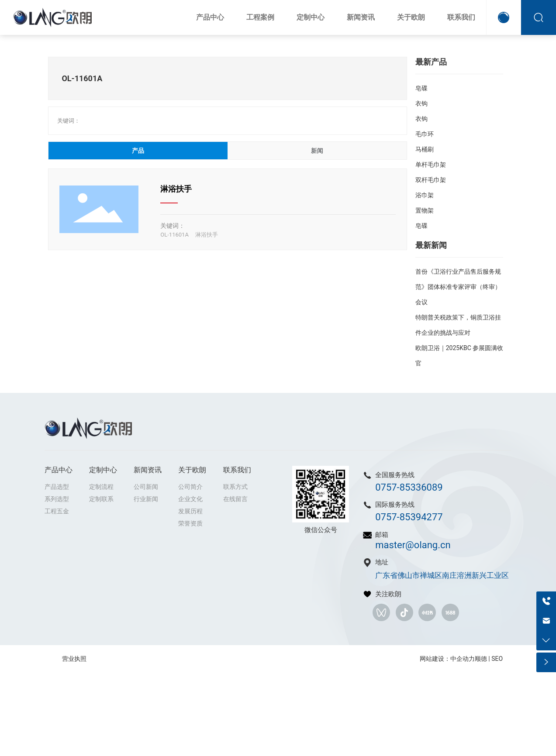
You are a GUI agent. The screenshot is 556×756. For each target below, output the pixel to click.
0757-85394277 (409, 517)
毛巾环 (425, 134)
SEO (497, 659)
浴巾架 (425, 195)
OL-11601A (174, 235)
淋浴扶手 (176, 189)
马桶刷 (425, 149)
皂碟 (421, 88)
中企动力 (463, 659)
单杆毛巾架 (431, 165)
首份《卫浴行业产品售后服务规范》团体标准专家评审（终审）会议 (458, 287)
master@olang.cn (413, 545)
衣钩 (421, 103)
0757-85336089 (409, 487)
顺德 (481, 659)
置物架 (425, 210)
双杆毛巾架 (431, 180)
